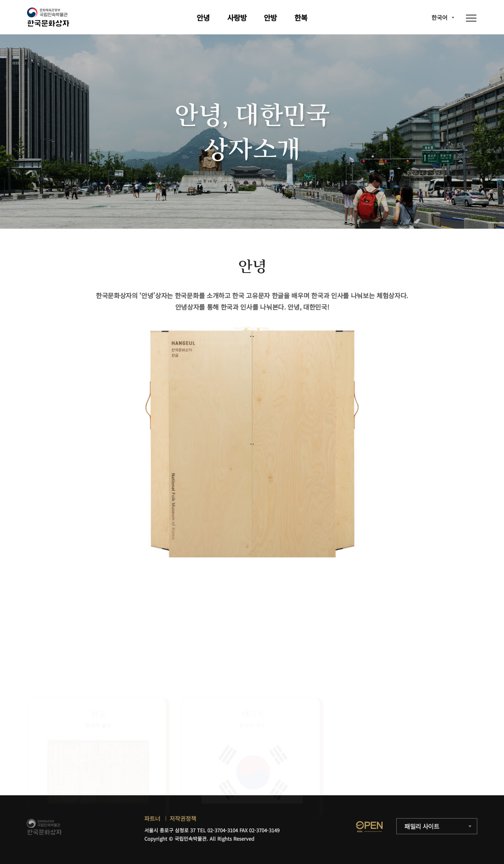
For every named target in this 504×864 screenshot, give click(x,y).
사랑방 (237, 17)
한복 (301, 17)
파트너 (152, 818)
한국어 (439, 17)
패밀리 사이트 (422, 826)
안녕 (203, 17)
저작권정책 (183, 818)
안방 (270, 17)
